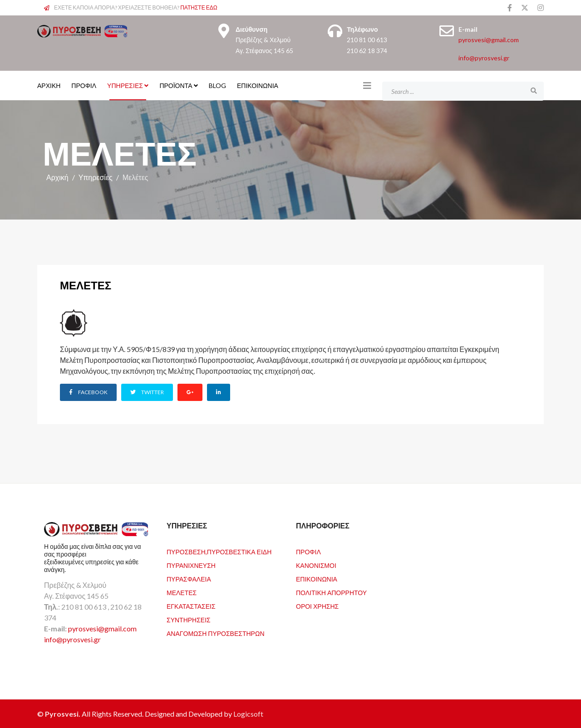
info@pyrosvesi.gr (484, 58)
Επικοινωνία (258, 86)
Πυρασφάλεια (189, 579)
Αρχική (57, 177)
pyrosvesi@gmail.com (489, 40)
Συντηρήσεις (189, 619)
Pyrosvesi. (63, 713)
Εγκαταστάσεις (191, 606)
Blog (217, 86)
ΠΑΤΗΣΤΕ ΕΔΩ (199, 7)
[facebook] (510, 7)
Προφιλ (308, 551)
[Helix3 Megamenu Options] (367, 85)
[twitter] (525, 7)
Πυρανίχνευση (191, 565)
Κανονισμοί (316, 565)
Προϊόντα (176, 86)
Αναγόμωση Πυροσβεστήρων (216, 633)
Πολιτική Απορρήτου (331, 592)
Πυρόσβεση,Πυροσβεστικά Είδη (219, 551)
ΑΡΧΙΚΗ (49, 86)
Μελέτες (182, 592)
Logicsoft (248, 713)
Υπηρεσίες (125, 86)
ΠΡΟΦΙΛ (84, 86)
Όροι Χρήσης (317, 606)
